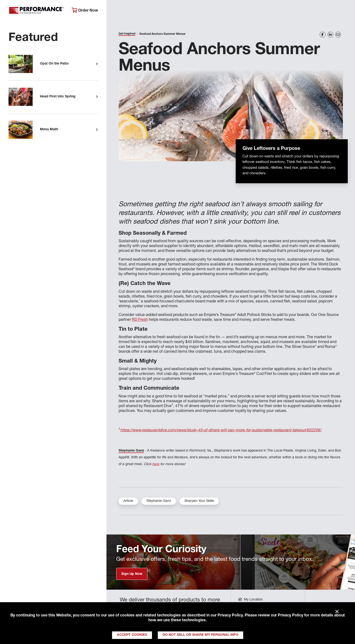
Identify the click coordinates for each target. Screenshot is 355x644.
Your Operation (231, 11)
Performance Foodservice (36, 11)
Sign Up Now (132, 574)
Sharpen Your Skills (199, 501)
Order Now (85, 11)
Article (128, 501)
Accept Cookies (132, 635)
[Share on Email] (338, 35)
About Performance (132, 11)
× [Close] (337, 612)
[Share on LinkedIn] (330, 35)
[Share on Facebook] (323, 35)
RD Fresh (140, 320)
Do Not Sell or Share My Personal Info (200, 635)
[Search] (344, 11)
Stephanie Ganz (131, 451)
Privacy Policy (230, 616)
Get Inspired (271, 11)
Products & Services (183, 11)
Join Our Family (312, 11)
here (156, 464)
